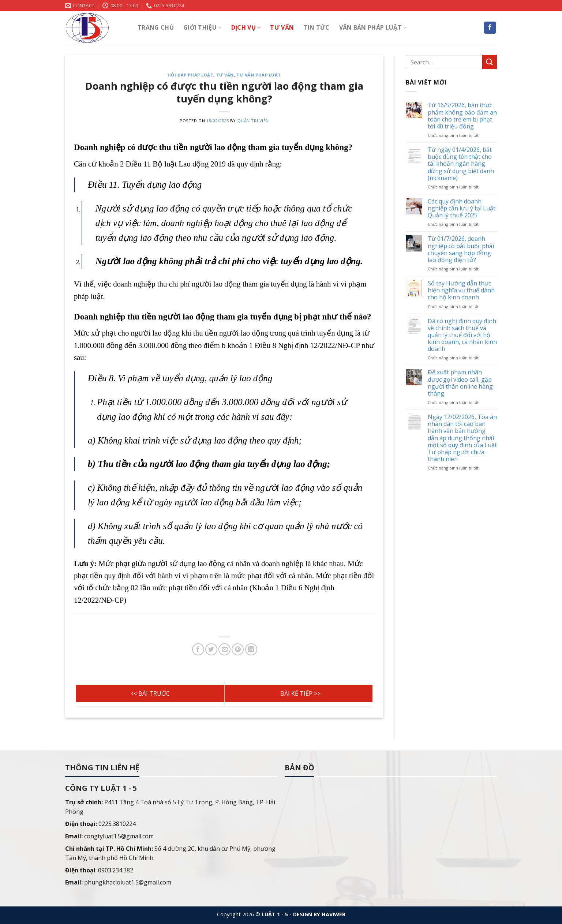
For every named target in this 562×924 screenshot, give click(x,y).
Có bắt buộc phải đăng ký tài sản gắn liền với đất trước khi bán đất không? (150, 693)
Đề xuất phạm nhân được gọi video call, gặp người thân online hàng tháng (460, 383)
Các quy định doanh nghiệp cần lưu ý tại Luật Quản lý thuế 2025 (462, 209)
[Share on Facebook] (198, 649)
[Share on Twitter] (211, 649)
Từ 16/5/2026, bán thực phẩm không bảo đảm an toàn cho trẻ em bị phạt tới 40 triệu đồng (462, 116)
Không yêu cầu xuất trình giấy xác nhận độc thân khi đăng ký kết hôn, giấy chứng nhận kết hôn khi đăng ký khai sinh (299, 693)
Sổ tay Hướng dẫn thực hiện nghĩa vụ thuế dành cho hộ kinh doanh (461, 291)
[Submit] (490, 62)
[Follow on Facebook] (490, 28)
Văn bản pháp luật (373, 27)
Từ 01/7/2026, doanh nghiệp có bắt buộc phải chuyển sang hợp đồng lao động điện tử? (461, 250)
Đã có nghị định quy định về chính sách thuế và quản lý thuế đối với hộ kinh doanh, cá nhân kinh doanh (462, 335)
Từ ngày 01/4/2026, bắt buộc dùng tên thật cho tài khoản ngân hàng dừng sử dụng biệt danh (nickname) (461, 164)
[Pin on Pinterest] (238, 649)
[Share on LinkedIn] (251, 649)
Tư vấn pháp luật (259, 75)
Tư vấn (282, 27)
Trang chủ (156, 27)
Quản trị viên (253, 121)
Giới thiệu (203, 27)
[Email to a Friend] (224, 649)
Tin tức (316, 27)
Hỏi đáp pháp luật (191, 75)
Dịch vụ (246, 27)
